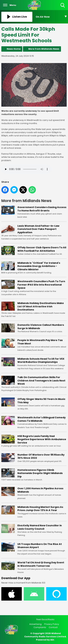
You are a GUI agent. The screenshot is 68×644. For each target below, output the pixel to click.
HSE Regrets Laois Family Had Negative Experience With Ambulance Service (42, 439)
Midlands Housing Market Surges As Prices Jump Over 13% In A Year (40, 509)
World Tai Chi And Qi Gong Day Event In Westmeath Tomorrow (41, 564)
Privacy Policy (52, 624)
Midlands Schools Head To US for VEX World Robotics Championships (41, 360)
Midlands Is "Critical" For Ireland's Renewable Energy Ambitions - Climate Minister (39, 266)
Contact (53, 627)
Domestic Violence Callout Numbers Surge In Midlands (41, 327)
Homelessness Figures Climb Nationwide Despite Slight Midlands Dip (40, 473)
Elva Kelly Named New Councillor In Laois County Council (40, 527)
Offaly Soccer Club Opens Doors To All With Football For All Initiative (42, 249)
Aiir (52, 640)
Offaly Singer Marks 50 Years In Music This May (41, 401)
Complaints (40, 627)
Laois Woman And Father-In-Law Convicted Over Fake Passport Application (38, 229)
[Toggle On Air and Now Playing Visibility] (51, 17)
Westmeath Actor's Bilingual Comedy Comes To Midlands (42, 419)
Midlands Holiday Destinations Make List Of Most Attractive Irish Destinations (41, 306)
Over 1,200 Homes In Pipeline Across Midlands (40, 490)
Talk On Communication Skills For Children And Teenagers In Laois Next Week (41, 381)
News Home (14, 49)
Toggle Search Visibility (63, 5)
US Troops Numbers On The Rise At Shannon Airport (40, 546)
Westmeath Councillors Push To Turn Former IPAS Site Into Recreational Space (41, 285)
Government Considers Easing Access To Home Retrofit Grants (42, 209)
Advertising (35, 624)
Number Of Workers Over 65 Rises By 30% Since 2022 (41, 456)
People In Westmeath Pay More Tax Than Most (40, 342)
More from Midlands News (44, 49)
